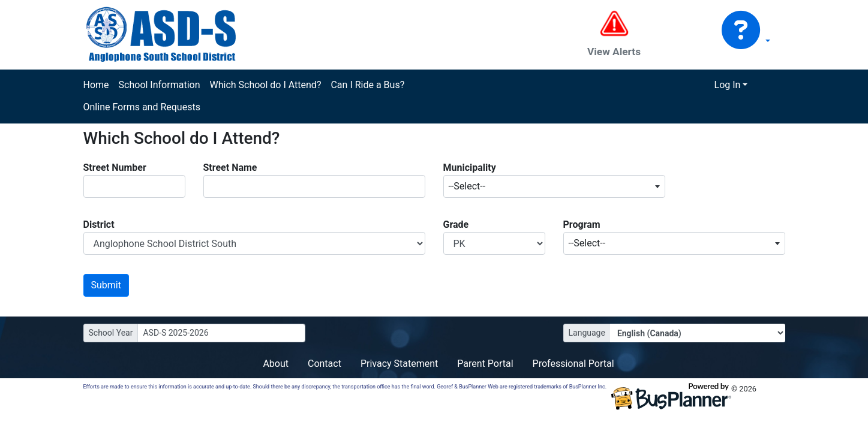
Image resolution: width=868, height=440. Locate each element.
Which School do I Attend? (265, 85)
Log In (728, 85)
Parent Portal (485, 364)
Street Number (115, 168)
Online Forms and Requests (142, 107)
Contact (325, 364)
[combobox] (554, 186)
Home (96, 85)
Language (587, 333)
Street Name (230, 168)
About (276, 364)
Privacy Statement (399, 364)
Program (582, 224)
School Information (160, 85)
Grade (456, 224)
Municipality (470, 168)
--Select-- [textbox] (467, 186)
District (99, 224)
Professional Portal (573, 364)
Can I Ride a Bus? (367, 85)
